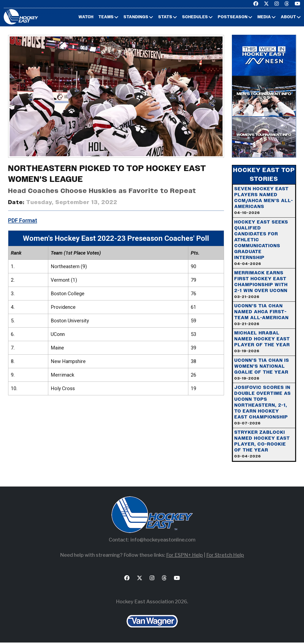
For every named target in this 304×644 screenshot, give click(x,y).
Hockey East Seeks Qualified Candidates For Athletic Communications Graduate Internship (262, 243)
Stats (165, 17)
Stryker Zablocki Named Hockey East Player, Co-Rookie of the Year (262, 446)
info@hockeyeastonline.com (163, 541)
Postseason (233, 17)
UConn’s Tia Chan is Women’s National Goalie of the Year (262, 370)
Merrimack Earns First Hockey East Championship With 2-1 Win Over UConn (261, 285)
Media (264, 17)
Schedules (195, 17)
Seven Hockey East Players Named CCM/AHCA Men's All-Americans (264, 201)
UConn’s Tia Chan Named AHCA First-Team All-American (262, 315)
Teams (106, 17)
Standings (136, 17)
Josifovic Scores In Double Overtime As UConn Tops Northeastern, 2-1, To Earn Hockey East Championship (263, 406)
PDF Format (23, 220)
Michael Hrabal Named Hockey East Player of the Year (262, 343)
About (288, 17)
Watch (86, 17)
